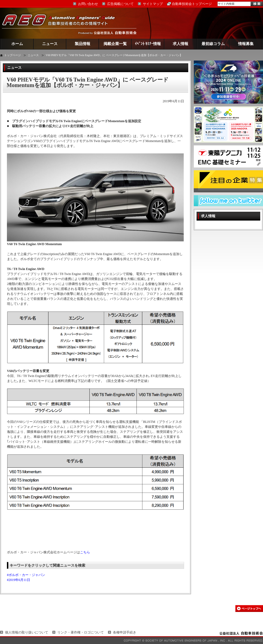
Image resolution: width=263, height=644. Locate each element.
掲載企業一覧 (115, 44)
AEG (62, 23)
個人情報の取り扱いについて (27, 632)
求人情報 (181, 44)
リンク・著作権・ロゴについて (81, 632)
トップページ (12, 55)
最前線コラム (213, 44)
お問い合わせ (88, 4)
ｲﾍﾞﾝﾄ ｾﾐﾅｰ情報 (148, 44)
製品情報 (82, 44)
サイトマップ (153, 4)
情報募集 (246, 44)
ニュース (50, 44)
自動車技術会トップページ (192, 4)
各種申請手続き (125, 632)
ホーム (17, 44)
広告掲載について (120, 4)
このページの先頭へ (249, 608)
